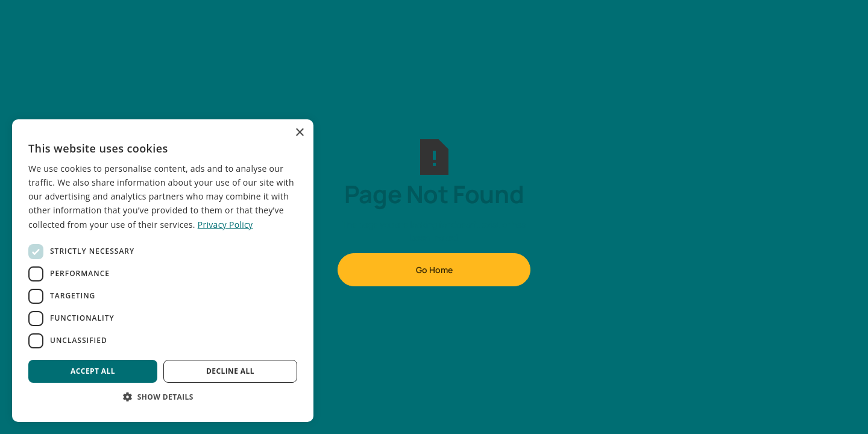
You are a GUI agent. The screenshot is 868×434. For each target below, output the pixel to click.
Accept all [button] (93, 371)
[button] (163, 397)
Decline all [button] (230, 371)
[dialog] (163, 271)
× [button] (299, 133)
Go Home (434, 270)
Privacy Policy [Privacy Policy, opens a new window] (225, 225)
